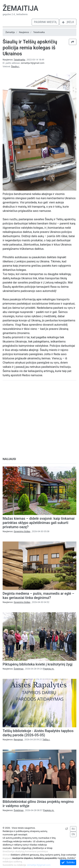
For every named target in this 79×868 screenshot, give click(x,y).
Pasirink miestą (45, 22)
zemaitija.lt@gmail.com (33, 63)
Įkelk (68, 22)
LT (67, 829)
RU (73, 829)
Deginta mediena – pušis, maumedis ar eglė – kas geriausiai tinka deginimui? (38, 596)
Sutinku (68, 862)
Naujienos (24, 32)
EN (73, 834)
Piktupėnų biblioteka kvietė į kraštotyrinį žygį (38, 664)
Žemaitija (20, 8)
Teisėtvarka (39, 32)
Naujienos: (14, 60)
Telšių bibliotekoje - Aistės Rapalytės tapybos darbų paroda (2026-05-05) (38, 733)
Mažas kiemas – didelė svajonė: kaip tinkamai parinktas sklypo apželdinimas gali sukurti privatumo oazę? (39, 523)
